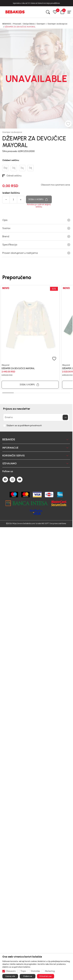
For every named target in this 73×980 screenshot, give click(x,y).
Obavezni (11, 971)
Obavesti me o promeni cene (55, 185)
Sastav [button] (36, 228)
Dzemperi (41, 24)
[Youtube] (20, 480)
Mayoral (5, 365)
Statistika (35, 971)
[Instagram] (12, 480)
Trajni (23, 971)
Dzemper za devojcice (58, 24)
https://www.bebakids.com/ (24, 523)
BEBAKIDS (7, 24)
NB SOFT (45, 523)
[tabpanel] (30, 337)
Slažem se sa (24, 426)
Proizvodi (17, 24)
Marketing (50, 971)
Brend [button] (36, 236)
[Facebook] (5, 480)
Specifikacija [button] (36, 245)
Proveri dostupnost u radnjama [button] (36, 253)
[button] (62, 12)
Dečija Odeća (29, 24)
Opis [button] (36, 220)
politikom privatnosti (31, 425)
